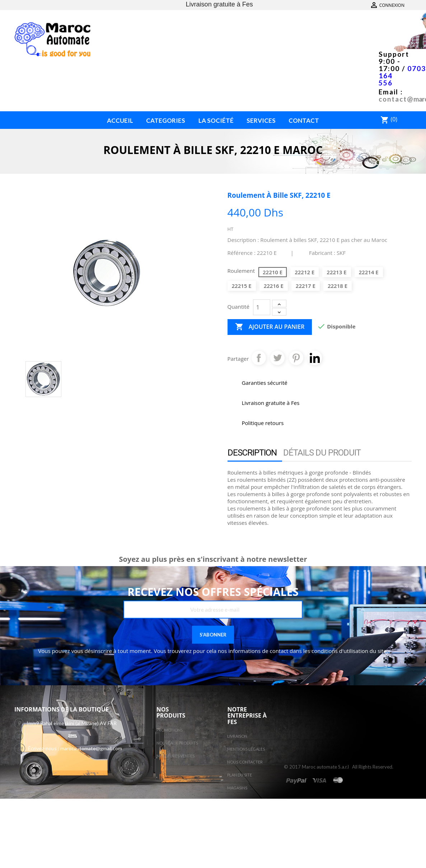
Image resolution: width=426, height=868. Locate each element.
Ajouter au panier (270, 327)
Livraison (237, 736)
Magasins (237, 788)
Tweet (277, 358)
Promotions (170, 730)
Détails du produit (322, 453)
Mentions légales (246, 749)
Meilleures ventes (175, 756)
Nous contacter (245, 762)
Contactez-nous (390, 5)
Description (252, 453)
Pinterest (296, 358)
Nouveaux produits (177, 743)
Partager (259, 358)
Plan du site (240, 775)
